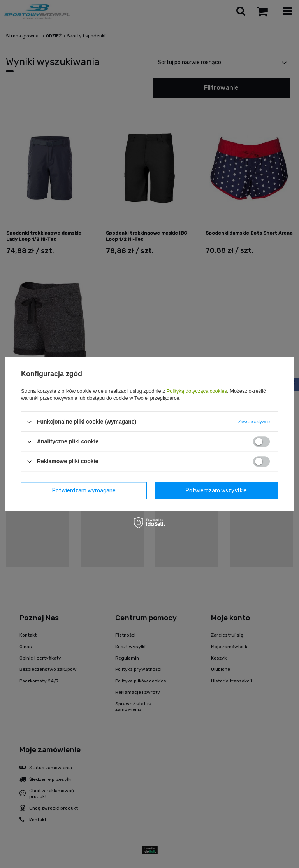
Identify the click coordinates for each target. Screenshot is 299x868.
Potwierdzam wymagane (84, 491)
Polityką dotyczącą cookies (197, 391)
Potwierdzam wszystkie (216, 491)
